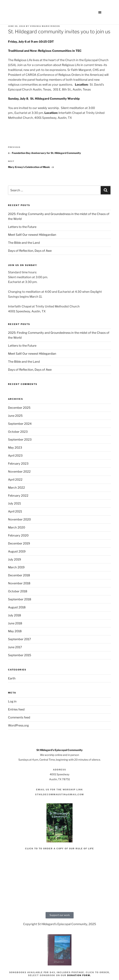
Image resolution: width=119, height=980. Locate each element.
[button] (100, 12)
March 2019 (16, 567)
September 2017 (20, 639)
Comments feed (19, 717)
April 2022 (15, 480)
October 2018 (18, 591)
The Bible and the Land (24, 243)
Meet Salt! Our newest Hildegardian (32, 235)
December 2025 (19, 408)
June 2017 (15, 647)
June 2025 (15, 416)
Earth (12, 678)
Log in (12, 701)
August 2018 (17, 607)
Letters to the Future (22, 227)
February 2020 (18, 535)
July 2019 (15, 559)
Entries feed (16, 709)
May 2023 (15, 448)
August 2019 (17, 551)
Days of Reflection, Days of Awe (30, 251)
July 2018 (15, 615)
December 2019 (19, 543)
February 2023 (18, 464)
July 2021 (14, 503)
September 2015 (20, 655)
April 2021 (15, 511)
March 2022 (16, 488)
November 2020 (19, 519)
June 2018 (15, 623)
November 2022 (19, 472)
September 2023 (20, 440)
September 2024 (20, 424)
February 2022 (18, 496)
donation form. (79, 975)
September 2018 (20, 599)
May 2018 (15, 631)
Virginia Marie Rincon (45, 26)
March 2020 (17, 527)
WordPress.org (18, 725)
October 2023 (18, 432)
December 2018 (19, 575)
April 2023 (15, 456)
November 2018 (19, 583)
